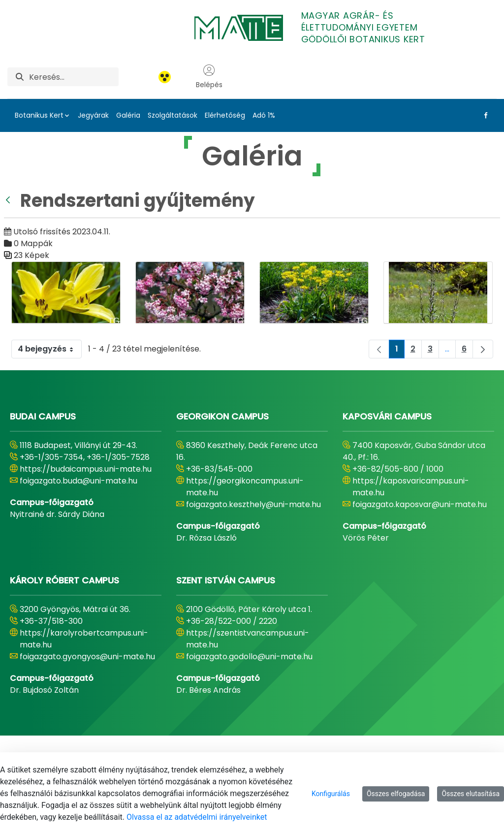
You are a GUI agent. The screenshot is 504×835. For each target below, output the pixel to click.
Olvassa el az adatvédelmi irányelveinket (197, 817)
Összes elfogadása (396, 794)
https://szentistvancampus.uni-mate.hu (248, 639)
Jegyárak (93, 115)
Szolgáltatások (173, 115)
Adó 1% (264, 115)
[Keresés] (74, 77)
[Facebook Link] (484, 115)
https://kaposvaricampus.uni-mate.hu (411, 487)
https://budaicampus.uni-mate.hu (86, 469)
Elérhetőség (225, 115)
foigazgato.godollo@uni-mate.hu (249, 657)
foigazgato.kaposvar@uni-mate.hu (420, 504)
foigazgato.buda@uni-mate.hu (79, 481)
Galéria (128, 115)
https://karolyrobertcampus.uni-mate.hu (84, 639)
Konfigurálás (331, 794)
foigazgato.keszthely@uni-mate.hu (253, 504)
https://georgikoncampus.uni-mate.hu (245, 487)
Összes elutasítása (471, 794)
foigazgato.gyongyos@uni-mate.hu (87, 657)
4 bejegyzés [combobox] (49, 349)
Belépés (209, 77)
